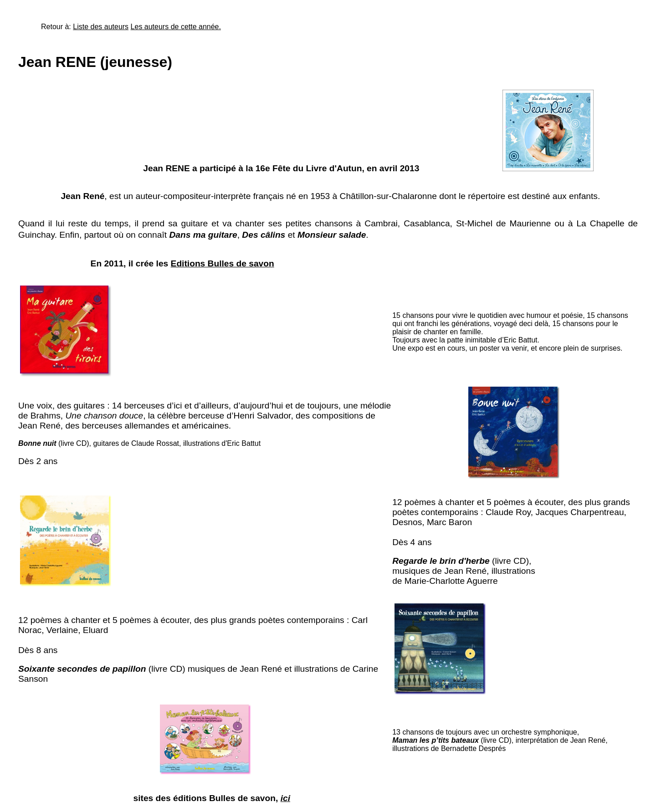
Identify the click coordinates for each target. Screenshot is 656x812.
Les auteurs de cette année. (176, 27)
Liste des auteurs (101, 27)
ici (285, 798)
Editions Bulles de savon (223, 263)
